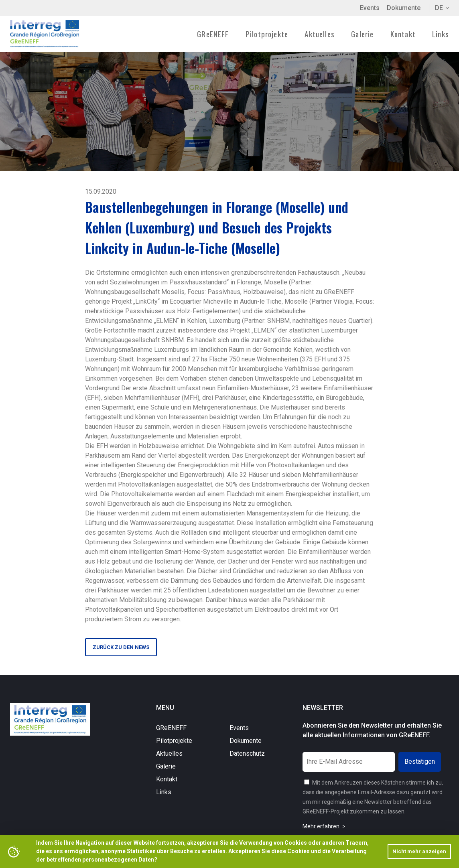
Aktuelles (320, 34)
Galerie (362, 34)
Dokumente (404, 8)
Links (441, 34)
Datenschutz (247, 755)
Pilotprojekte (174, 742)
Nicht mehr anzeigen (419, 851)
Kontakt (403, 34)
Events (370, 8)
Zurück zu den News (121, 648)
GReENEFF (171, 729)
